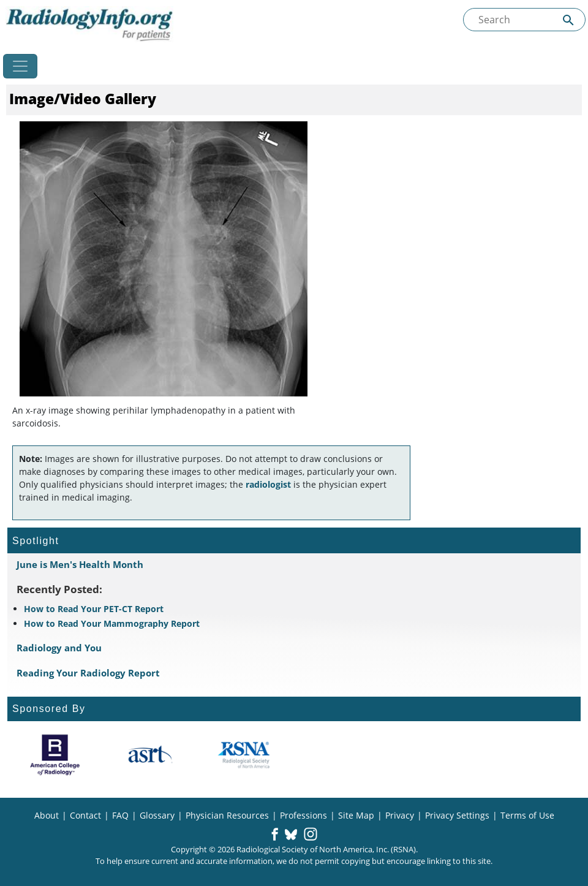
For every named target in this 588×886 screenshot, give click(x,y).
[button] (275, 835)
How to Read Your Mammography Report (112, 623)
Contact (85, 815)
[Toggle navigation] (20, 66)
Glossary (157, 815)
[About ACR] (55, 755)
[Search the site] (524, 20)
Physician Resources (227, 815)
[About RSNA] (245, 755)
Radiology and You (59, 648)
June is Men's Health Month (80, 564)
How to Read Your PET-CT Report (94, 609)
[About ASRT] (150, 755)
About (47, 815)
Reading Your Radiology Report (88, 673)
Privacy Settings (457, 815)
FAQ (120, 815)
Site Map (356, 815)
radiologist (268, 484)
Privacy (400, 815)
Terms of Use (527, 815)
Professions (303, 815)
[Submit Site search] (568, 20)
